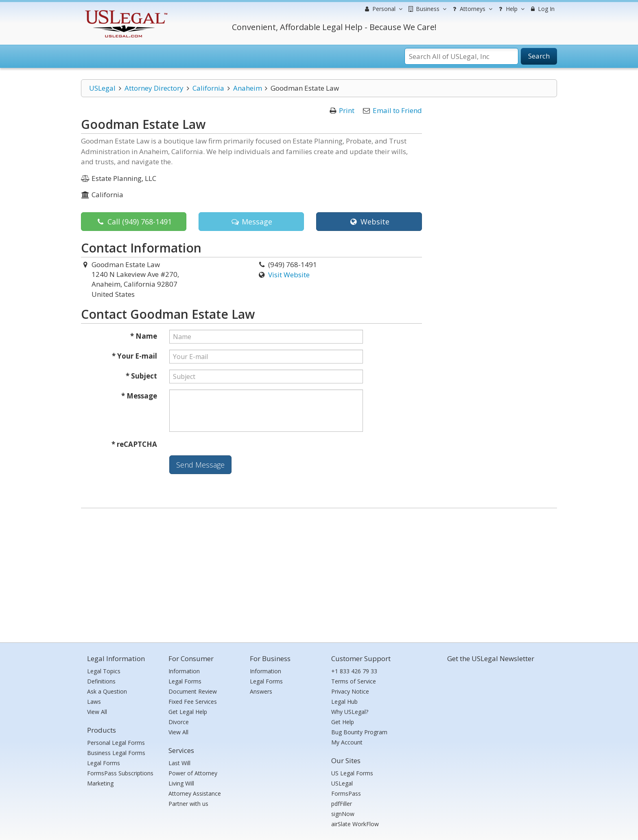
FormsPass (346, 793)
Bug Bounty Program (359, 732)
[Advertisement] (319, 573)
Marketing (100, 783)
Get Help (343, 722)
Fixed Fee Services (193, 702)
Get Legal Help (188, 712)
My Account (347, 742)
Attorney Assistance (195, 793)
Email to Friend (397, 110)
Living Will (181, 783)
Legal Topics (104, 671)
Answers (261, 691)
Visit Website (289, 275)
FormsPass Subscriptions (120, 773)
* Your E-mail (134, 356)
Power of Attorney (193, 773)
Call (134, 222)
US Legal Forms (352, 773)
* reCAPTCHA (134, 444)
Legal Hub (344, 702)
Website (369, 222)
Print (347, 110)
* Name (144, 336)
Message (251, 222)
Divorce (179, 722)
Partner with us (188, 804)
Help (510, 9)
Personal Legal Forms (116, 743)
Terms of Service (354, 681)
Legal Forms (104, 763)
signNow (343, 814)
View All (97, 712)
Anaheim (248, 88)
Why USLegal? (350, 712)
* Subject (141, 376)
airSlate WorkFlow (355, 824)
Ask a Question (107, 691)
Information (184, 671)
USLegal (102, 88)
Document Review (193, 691)
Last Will (179, 763)
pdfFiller (342, 804)
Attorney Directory (154, 88)
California (208, 88)
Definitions (101, 681)
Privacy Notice (350, 691)
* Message (139, 396)
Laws (94, 702)
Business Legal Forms (116, 753)
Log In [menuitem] (542, 9)
